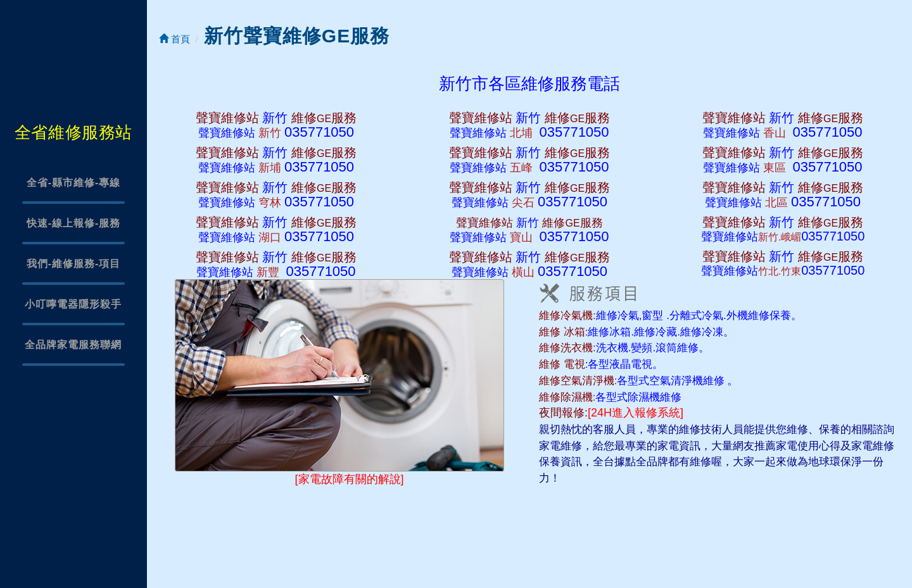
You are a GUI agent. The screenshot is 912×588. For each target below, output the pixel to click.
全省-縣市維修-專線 (74, 183)
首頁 (174, 39)
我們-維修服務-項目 (74, 264)
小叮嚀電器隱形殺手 (73, 304)
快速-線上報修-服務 (74, 223)
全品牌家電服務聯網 (73, 345)
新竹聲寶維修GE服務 (297, 36)
